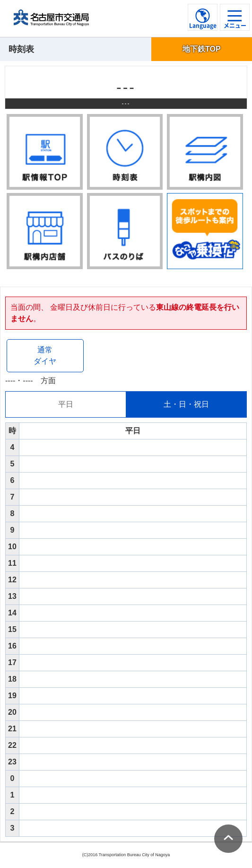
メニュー (235, 26)
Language (203, 26)
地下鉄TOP (202, 49)
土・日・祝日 (186, 404)
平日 (66, 404)
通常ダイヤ (45, 355)
